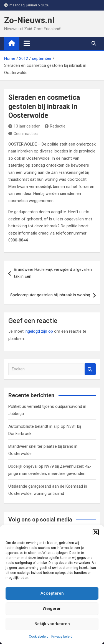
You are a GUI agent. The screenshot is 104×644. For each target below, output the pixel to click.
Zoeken (90, 369)
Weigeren (52, 609)
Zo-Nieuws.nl (29, 20)
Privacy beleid (62, 637)
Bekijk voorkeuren (52, 624)
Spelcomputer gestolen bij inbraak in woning (50, 295)
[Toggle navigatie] (27, 43)
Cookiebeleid (39, 637)
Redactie (55, 126)
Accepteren (52, 593)
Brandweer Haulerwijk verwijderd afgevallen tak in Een (53, 273)
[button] (96, 532)
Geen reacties (26, 134)
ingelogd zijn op (39, 331)
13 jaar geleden (24, 126)
